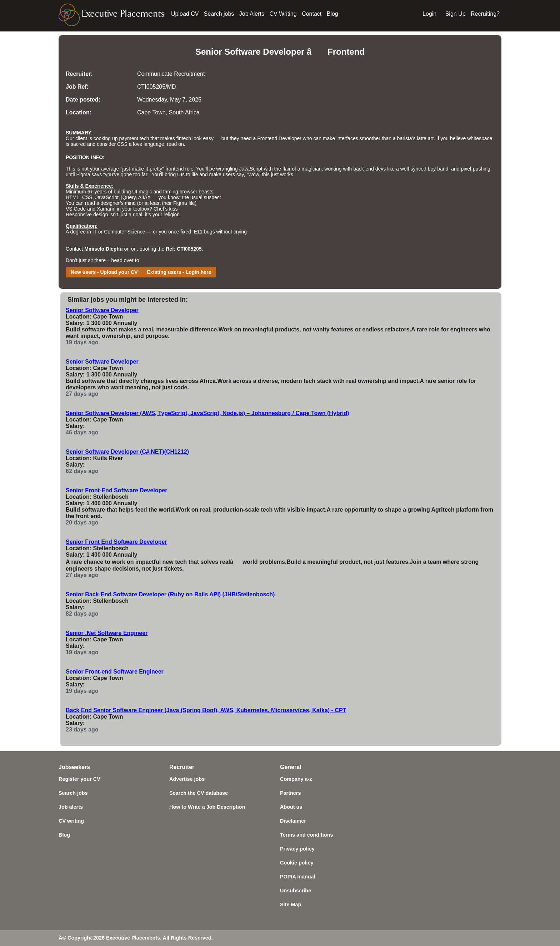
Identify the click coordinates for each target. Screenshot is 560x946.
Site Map (291, 905)
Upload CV (185, 14)
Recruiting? (485, 14)
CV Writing (283, 14)
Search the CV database (199, 793)
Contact (312, 14)
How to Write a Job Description (207, 807)
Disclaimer (293, 821)
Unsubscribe (296, 891)
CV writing (71, 821)
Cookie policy (297, 863)
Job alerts (71, 807)
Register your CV (79, 779)
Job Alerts (252, 14)
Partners (290, 793)
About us (291, 807)
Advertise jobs (187, 779)
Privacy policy (297, 849)
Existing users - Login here (179, 272)
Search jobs (219, 14)
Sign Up (456, 14)
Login (429, 14)
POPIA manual (298, 877)
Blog (332, 14)
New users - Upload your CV (104, 272)
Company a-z (296, 779)
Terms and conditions (306, 835)
